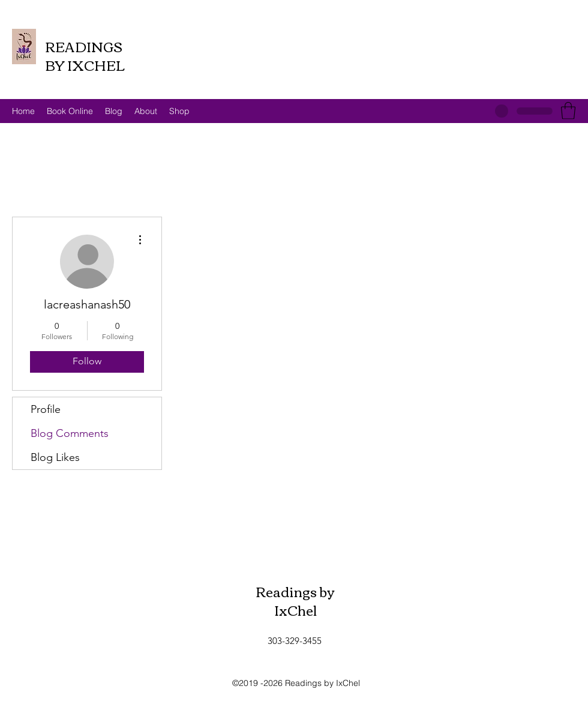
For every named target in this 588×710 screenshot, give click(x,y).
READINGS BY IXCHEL (85, 56)
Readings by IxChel (295, 600)
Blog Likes (55, 457)
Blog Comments (70, 433)
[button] (568, 111)
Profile (46, 409)
